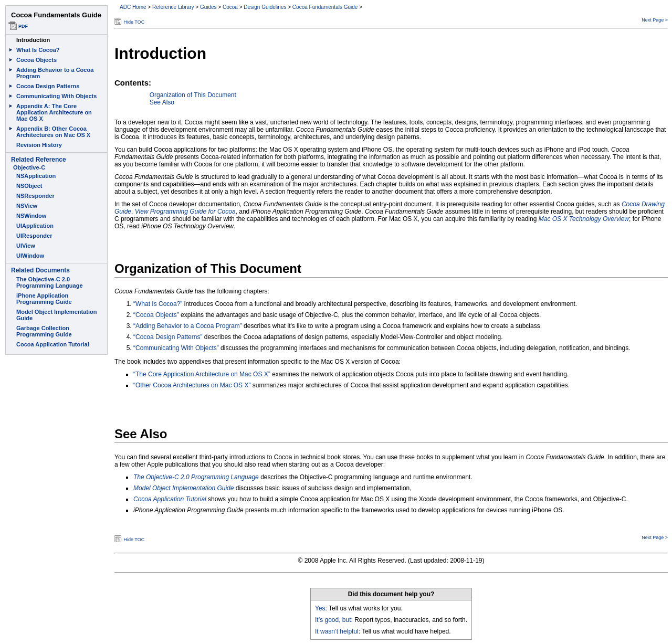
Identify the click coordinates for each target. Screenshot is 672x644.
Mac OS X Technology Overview (584, 219)
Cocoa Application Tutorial (170, 499)
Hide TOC (134, 22)
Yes (320, 608)
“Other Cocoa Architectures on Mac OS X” (192, 385)
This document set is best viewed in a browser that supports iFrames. (55, 322)
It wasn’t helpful (337, 631)
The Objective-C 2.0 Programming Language (196, 477)
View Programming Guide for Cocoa (185, 212)
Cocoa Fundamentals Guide (325, 7)
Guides (208, 7)
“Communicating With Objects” (176, 348)
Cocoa (230, 7)
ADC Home (133, 7)
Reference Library (173, 7)
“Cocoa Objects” (156, 315)
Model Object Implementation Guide (183, 488)
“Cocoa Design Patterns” (168, 337)
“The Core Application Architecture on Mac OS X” (202, 374)
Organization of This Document (193, 95)
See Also (162, 102)
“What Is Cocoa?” (158, 304)
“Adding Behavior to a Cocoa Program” (188, 326)
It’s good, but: (334, 620)
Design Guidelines (265, 7)
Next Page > (655, 20)
